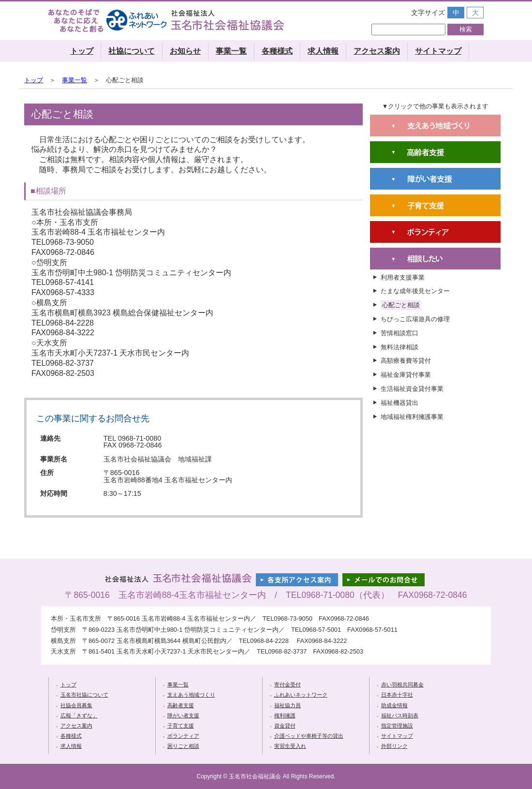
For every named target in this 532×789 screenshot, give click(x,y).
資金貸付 (285, 726)
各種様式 (277, 51)
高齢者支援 (181, 705)
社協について (132, 51)
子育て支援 (181, 726)
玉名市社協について (84, 695)
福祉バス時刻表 (400, 715)
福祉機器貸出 (399, 403)
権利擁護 (285, 715)
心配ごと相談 (401, 305)
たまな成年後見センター (415, 291)
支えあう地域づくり (191, 695)
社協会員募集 (76, 705)
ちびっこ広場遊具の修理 (415, 319)
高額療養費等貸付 (406, 361)
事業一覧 (231, 51)
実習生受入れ (290, 746)
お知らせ (185, 51)
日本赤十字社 (397, 695)
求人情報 (323, 51)
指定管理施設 (397, 726)
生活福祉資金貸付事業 (412, 389)
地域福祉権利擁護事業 (412, 417)
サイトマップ (438, 51)
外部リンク (394, 746)
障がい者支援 (183, 715)
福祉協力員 (288, 705)
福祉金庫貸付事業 (406, 375)
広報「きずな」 (79, 715)
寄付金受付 (288, 685)
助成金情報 (394, 705)
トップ (82, 51)
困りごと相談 (183, 746)
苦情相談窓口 (399, 333)
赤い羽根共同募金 (402, 685)
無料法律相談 (399, 347)
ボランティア (183, 736)
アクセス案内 (377, 51)
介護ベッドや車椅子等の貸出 (309, 736)
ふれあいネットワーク (301, 695)
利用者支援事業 (403, 277)
